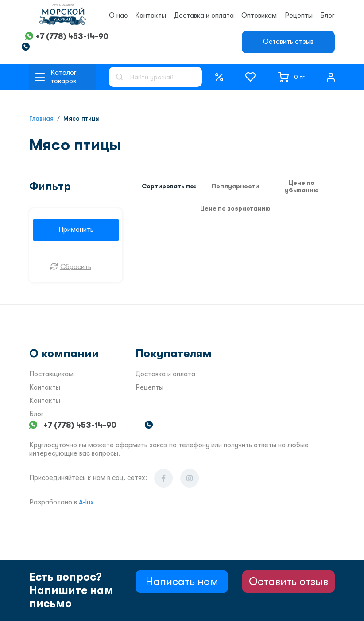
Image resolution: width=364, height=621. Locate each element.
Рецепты (299, 16)
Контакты (151, 16)
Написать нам (182, 581)
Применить (76, 230)
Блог (327, 16)
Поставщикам (51, 374)
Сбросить (76, 267)
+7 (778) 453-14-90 (72, 36)
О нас (118, 16)
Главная (41, 118)
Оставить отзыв (288, 42)
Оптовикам (259, 16)
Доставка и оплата (204, 16)
